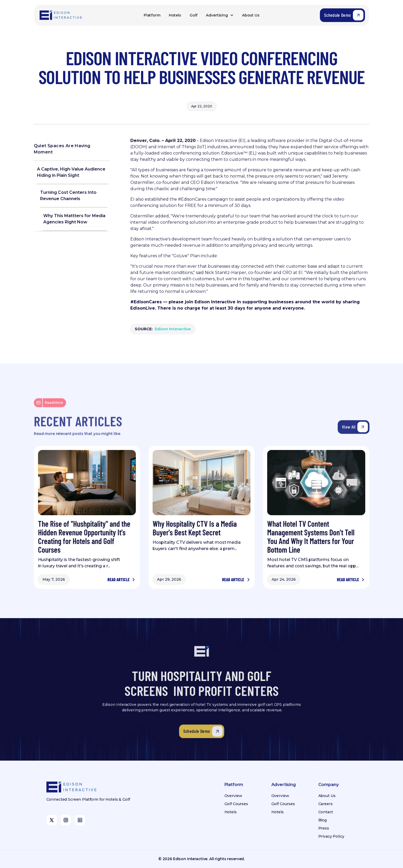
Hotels (175, 15)
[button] (220, 15)
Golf (194, 15)
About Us (251, 15)
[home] (61, 15)
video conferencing (181, 153)
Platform (152, 15)
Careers (326, 804)
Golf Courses (236, 804)
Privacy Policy (331, 836)
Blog (323, 820)
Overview (233, 796)
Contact (326, 812)
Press (324, 828)
